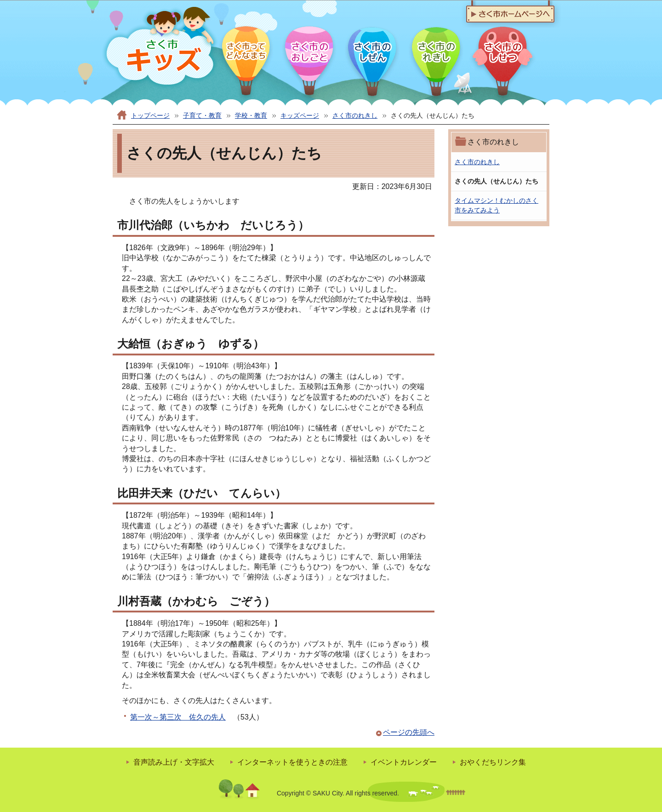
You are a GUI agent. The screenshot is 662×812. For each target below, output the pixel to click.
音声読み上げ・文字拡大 (174, 762)
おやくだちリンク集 (493, 762)
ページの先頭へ (409, 732)
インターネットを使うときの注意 (292, 762)
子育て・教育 (202, 115)
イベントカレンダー (404, 762)
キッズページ (300, 115)
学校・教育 (251, 115)
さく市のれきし (355, 115)
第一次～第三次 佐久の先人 (178, 717)
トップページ (150, 115)
